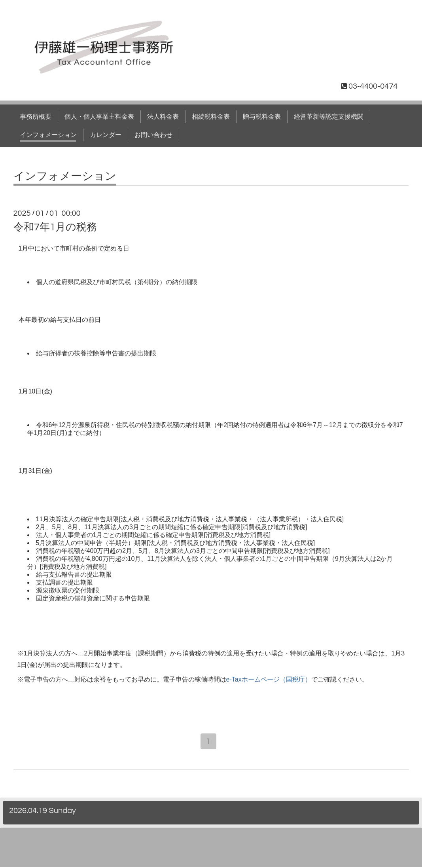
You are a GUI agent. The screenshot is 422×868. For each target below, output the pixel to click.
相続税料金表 (211, 117)
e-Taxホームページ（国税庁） (269, 679)
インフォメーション (48, 135)
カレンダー (106, 135)
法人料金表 (163, 117)
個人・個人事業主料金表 (99, 117)
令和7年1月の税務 (55, 227)
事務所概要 (36, 117)
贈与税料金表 (262, 117)
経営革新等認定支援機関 (329, 117)
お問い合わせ (153, 135)
